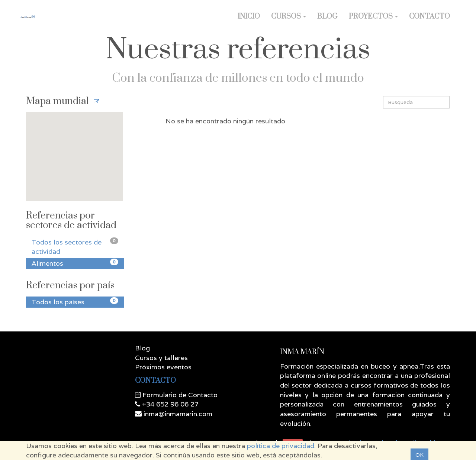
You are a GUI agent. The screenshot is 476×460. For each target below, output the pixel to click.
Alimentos (75, 263)
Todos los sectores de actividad (75, 247)
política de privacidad (281, 446)
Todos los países (75, 302)
